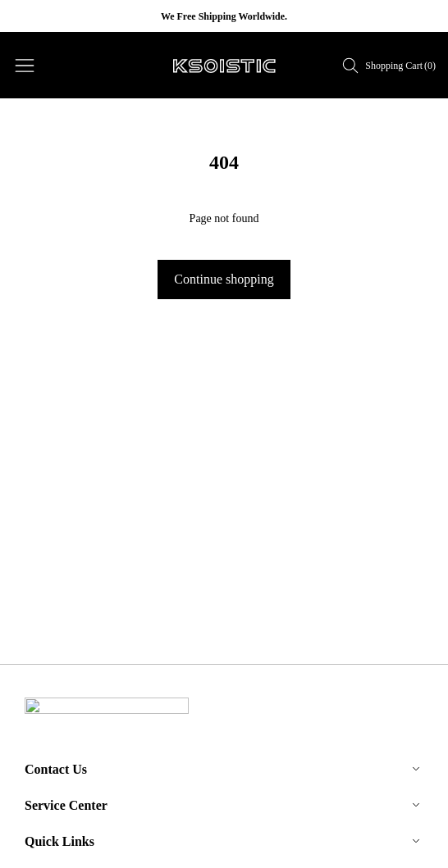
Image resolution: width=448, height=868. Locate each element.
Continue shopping (224, 279)
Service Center (66, 801)
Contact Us (56, 765)
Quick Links (59, 837)
